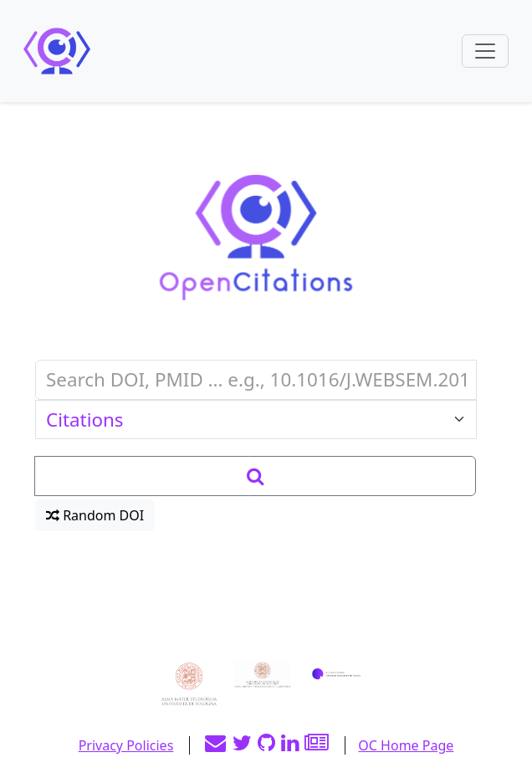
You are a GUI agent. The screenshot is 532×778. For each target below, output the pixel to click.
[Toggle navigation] (485, 51)
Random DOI (95, 515)
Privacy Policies (126, 745)
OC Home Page (406, 745)
